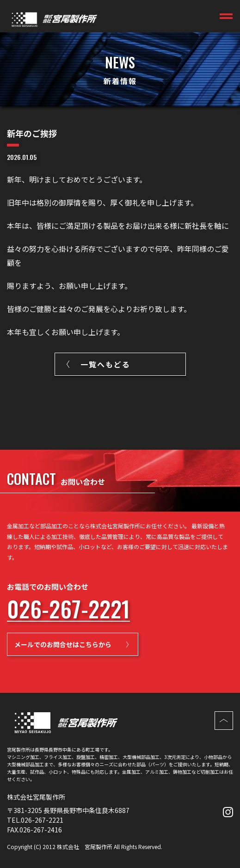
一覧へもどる (105, 364)
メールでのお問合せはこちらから (63, 644)
